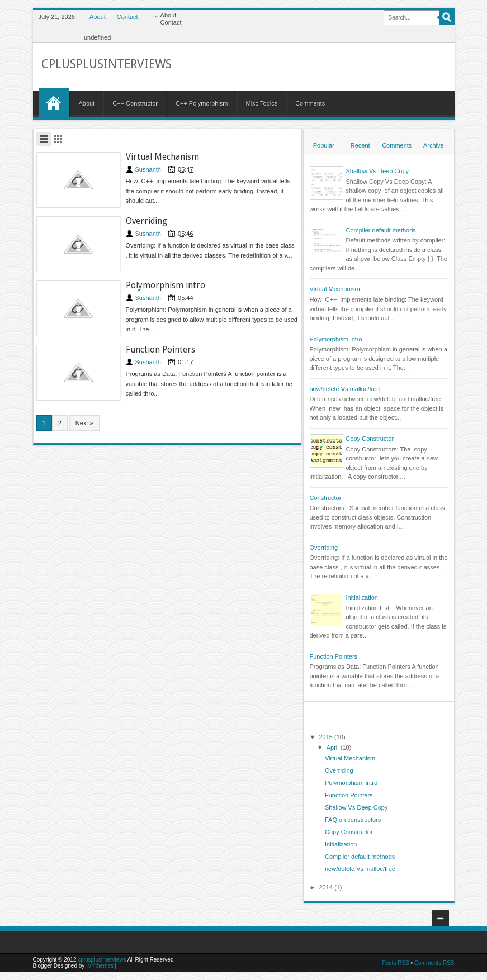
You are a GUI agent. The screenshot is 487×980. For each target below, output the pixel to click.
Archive (434, 145)
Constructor (326, 498)
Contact (127, 17)
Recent (360, 145)
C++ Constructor (135, 103)
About (98, 17)
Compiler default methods (381, 230)
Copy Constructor (370, 439)
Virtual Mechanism (162, 157)
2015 (327, 737)
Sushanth (148, 169)
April (334, 748)
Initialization (362, 597)
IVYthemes (100, 966)
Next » (84, 423)
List (44, 139)
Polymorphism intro (166, 286)
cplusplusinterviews (102, 960)
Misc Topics (262, 103)
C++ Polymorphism (202, 103)
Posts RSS (395, 963)
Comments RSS (434, 963)
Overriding (146, 221)
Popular (324, 145)
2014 (327, 887)
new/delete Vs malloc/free (345, 389)
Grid (58, 139)
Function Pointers (160, 350)
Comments (310, 103)
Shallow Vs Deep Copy (378, 171)
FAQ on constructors (353, 820)
